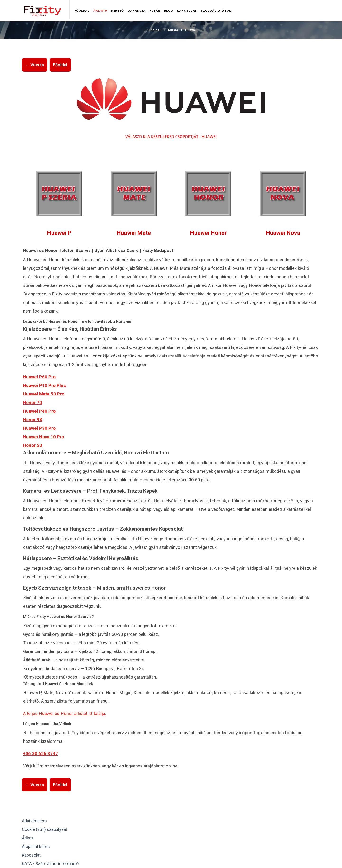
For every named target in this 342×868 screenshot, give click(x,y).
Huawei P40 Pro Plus (44, 386)
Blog (169, 11)
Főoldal (82, 11)
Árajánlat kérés (36, 846)
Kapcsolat (187, 11)
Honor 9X (33, 420)
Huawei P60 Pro (39, 377)
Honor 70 (33, 403)
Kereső (117, 11)
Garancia (137, 11)
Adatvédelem (34, 821)
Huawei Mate (134, 233)
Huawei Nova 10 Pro (44, 437)
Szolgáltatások (216, 11)
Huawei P (59, 233)
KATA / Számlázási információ (50, 864)
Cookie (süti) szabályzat (45, 829)
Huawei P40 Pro (39, 411)
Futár (155, 11)
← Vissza (35, 65)
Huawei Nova (283, 233)
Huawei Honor (208, 233)
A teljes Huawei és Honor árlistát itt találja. (65, 714)
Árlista (100, 11)
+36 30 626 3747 (40, 754)
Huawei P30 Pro (39, 428)
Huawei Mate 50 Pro (44, 394)
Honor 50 (33, 445)
